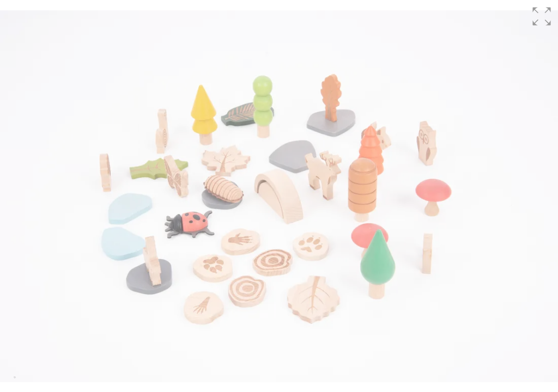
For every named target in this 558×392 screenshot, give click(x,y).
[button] (542, 16)
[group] (279, 196)
